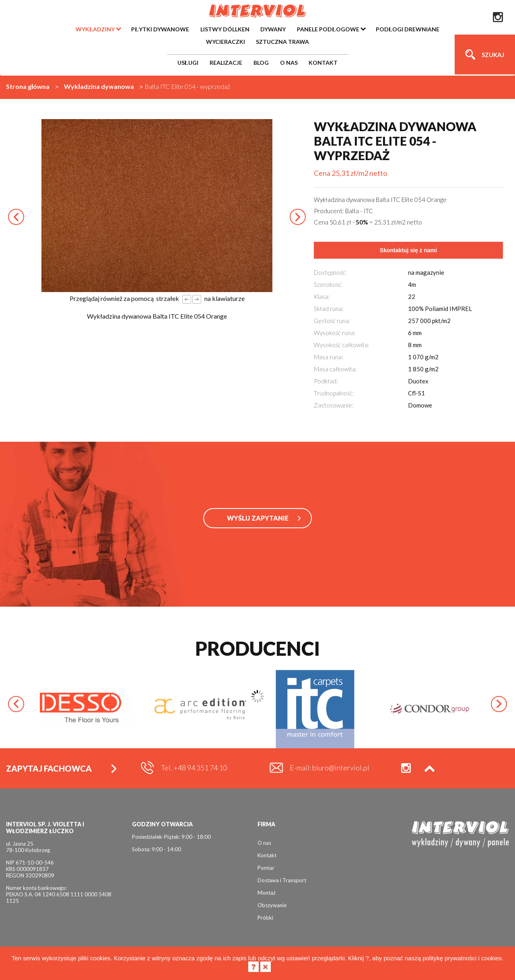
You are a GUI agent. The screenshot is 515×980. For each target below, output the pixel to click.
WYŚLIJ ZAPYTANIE (258, 518)
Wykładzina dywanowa (99, 86)
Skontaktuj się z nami (408, 250)
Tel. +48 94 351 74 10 (194, 768)
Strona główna (28, 86)
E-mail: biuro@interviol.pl (330, 768)
